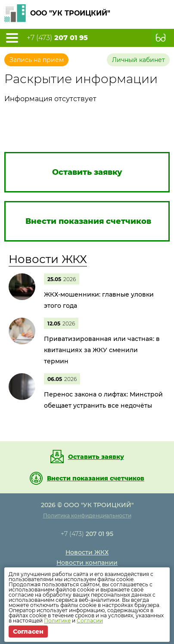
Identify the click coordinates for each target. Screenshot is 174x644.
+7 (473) (57, 38)
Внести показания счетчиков (96, 478)
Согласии (90, 621)
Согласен (28, 632)
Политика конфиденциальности (87, 516)
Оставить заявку (96, 457)
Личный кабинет (138, 60)
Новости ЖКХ (48, 259)
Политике (57, 621)
